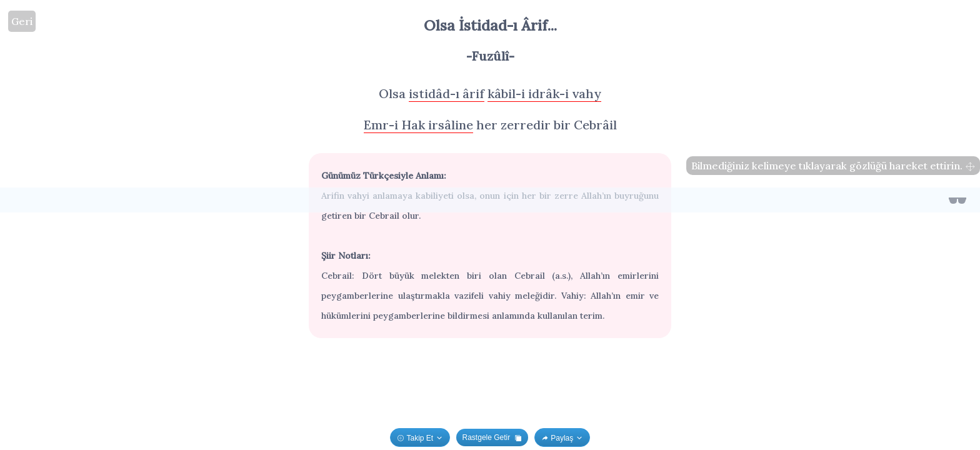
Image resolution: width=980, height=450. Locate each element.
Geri (22, 21)
